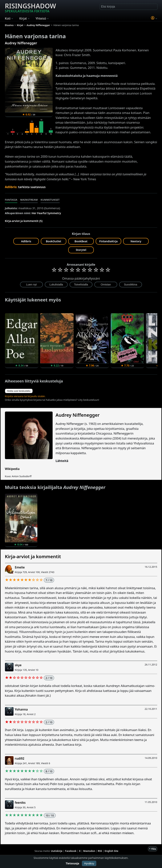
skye (18, 665)
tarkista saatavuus (32, 187)
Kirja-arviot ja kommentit (33, 556)
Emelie (20, 567)
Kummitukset (50, 200)
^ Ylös (152, 849)
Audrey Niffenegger (21, 43)
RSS (100, 851)
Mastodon (89, 851)
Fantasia (11, 200)
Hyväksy (89, 863)
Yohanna (21, 709)
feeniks (20, 803)
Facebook (71, 851)
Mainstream (29, 200)
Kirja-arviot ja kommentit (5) (24, 221)
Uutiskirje (57, 851)
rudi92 (20, 758)
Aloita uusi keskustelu (19, 391)
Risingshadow (30, 7)
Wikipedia (12, 469)
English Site (111, 851)
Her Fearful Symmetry (46, 213)
